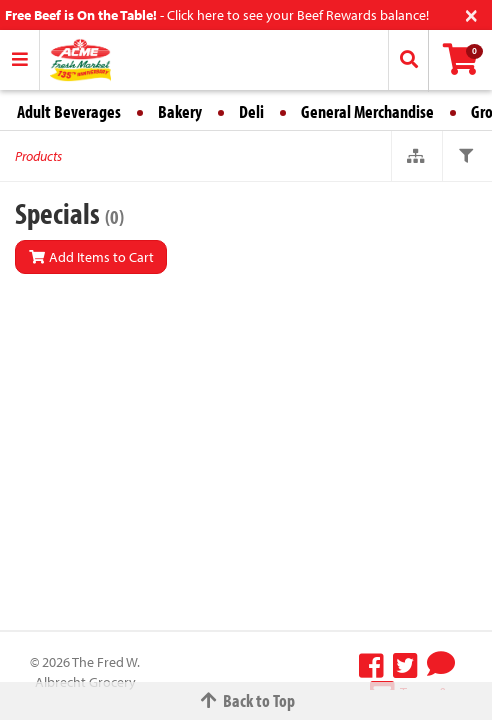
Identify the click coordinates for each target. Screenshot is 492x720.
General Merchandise (367, 111)
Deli (251, 111)
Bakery (180, 111)
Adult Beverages (69, 111)
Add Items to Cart (91, 257)
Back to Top (246, 700)
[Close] (471, 13)
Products (38, 156)
